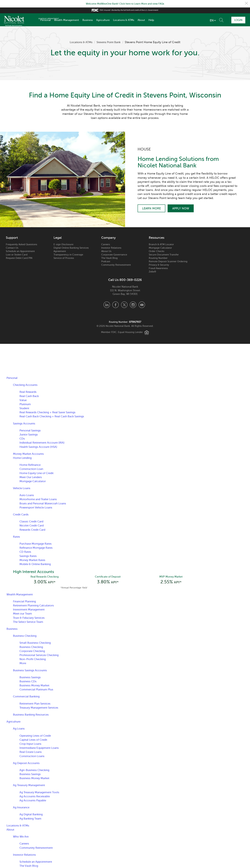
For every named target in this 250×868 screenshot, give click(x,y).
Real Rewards (29, 392)
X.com (124, 305)
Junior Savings (29, 434)
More (23, 664)
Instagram (133, 305)
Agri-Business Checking (35, 771)
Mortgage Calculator (160, 248)
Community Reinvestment (116, 265)
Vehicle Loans (22, 488)
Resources (157, 238)
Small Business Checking (36, 643)
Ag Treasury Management (30, 786)
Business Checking (26, 636)
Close (246, 4)
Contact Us (12, 248)
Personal (45, 20)
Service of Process (64, 258)
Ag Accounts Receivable (36, 797)
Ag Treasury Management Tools (41, 793)
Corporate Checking (33, 651)
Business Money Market (35, 686)
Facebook (116, 305)
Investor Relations (111, 248)
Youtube (142, 305)
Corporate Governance (114, 255)
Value (23, 400)
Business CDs (28, 682)
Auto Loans (27, 495)
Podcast (106, 261)
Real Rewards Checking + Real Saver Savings (50, 412)
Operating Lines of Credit (37, 736)
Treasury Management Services (41, 708)
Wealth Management (67, 20)
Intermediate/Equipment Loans (40, 748)
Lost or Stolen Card (17, 255)
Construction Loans (33, 757)
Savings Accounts (25, 423)
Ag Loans (19, 729)
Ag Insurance (22, 808)
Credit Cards (21, 514)
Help (151, 20)
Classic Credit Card (32, 521)
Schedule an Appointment (20, 251)
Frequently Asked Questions (21, 244)
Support (12, 238)
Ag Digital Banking (32, 815)
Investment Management (30, 610)
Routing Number (158, 258)
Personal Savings (31, 430)
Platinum (25, 404)
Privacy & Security (159, 265)
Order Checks (157, 251)
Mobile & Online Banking (36, 564)
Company (108, 238)
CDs (22, 439)
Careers (106, 244)
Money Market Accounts (29, 454)
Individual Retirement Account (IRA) (43, 443)
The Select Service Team (29, 622)
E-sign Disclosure (63, 244)
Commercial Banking (27, 697)
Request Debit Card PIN (19, 258)
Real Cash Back (30, 396)
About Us (106, 251)
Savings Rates (29, 556)
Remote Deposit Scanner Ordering (168, 261)
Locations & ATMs (124, 20)
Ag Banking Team (31, 819)
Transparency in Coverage (68, 255)
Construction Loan (32, 469)
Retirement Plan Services (36, 704)
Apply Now (182, 208)
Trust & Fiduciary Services (30, 618)
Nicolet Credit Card (33, 525)
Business (88, 20)
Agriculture (103, 20)
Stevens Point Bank (109, 42)
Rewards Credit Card (34, 530)
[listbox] (192, 20)
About (141, 20)
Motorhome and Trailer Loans (40, 499)
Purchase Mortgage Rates (37, 544)
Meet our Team (23, 614)
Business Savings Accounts (31, 671)
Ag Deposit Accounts (27, 764)
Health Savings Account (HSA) (40, 447)
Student (25, 408)
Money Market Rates (33, 560)
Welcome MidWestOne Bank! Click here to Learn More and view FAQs (125, 4)
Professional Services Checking (40, 656)
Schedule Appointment (217, 20)
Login (237, 20)
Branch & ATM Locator (161, 244)
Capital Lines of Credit (34, 740)
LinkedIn (107, 305)
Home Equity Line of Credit (38, 473)
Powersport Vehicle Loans (37, 507)
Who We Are (21, 837)
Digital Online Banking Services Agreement (71, 250)
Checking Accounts (26, 385)
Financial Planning (25, 602)
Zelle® (152, 272)
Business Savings (31, 678)
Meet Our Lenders (32, 477)
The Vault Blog (109, 258)
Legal (58, 238)
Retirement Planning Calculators (35, 606)
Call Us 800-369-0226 (125, 280)
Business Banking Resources (32, 715)
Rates (17, 537)
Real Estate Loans (31, 753)
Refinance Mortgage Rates (38, 548)
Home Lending (23, 458)
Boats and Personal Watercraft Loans (45, 503)
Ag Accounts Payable (34, 801)
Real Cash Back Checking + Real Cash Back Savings (55, 416)
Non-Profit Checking (34, 660)
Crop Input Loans (31, 744)
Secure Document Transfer (164, 255)
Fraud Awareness (158, 268)
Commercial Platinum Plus (37, 690)
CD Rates (26, 552)
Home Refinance (31, 465)
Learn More (152, 208)
